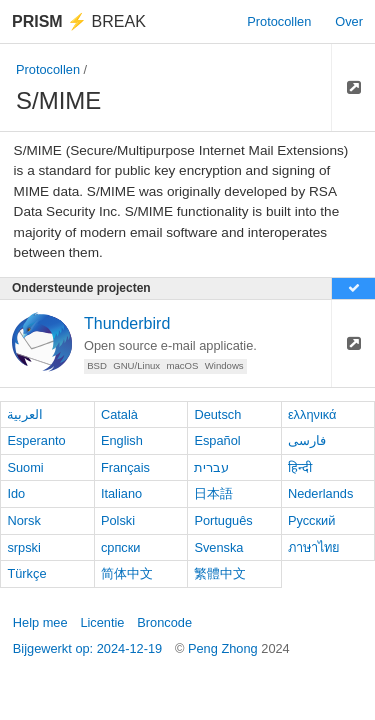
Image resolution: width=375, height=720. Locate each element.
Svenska (218, 547)
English (122, 440)
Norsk (23, 520)
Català (119, 414)
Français (125, 467)
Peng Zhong (224, 648)
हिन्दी (300, 467)
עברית (211, 467)
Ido (16, 493)
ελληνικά (312, 414)
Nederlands (320, 493)
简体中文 (127, 573)
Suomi (25, 467)
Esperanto (36, 440)
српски (121, 547)
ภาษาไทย (314, 547)
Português (223, 520)
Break (79, 21)
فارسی (307, 440)
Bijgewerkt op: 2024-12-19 (87, 648)
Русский (311, 520)
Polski (118, 520)
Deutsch (217, 414)
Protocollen (279, 21)
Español (217, 440)
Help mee (40, 622)
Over (349, 21)
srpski (23, 547)
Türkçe (26, 573)
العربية (25, 414)
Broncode (164, 622)
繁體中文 (220, 573)
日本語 (213, 493)
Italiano (121, 493)
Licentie (102, 622)
